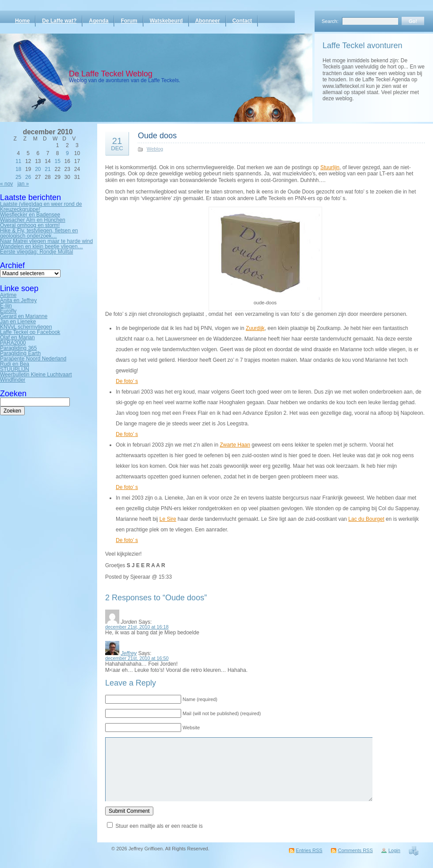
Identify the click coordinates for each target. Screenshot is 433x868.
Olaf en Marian (17, 337)
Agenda (99, 21)
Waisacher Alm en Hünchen (33, 220)
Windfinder (13, 380)
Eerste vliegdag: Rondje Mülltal (36, 252)
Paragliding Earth (20, 353)
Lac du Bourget (366, 519)
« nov (6, 184)
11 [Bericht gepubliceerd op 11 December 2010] (18, 161)
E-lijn (6, 306)
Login (394, 850)
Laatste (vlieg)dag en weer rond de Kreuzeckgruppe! (41, 207)
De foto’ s (127, 381)
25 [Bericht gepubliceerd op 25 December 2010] (18, 177)
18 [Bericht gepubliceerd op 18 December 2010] (18, 169)
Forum (129, 21)
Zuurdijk (255, 328)
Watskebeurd (166, 21)
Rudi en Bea (15, 364)
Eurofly (8, 311)
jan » (23, 184)
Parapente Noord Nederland (33, 359)
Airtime (8, 295)
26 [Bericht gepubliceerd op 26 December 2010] (28, 177)
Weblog (155, 149)
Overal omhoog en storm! (30, 225)
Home (22, 21)
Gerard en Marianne (24, 316)
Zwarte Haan (235, 445)
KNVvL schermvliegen (26, 327)
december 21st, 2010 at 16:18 (137, 627)
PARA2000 (13, 343)
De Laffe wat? (59, 21)
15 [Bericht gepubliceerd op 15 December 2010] (57, 161)
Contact (242, 21)
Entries (309, 850)
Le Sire (168, 519)
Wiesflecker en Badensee (30, 215)
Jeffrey (129, 653)
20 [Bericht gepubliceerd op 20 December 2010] (38, 169)
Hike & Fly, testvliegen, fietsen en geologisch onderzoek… (39, 233)
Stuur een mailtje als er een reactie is (159, 826)
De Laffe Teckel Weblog (111, 74)
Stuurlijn (330, 167)
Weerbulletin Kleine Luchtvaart (36, 375)
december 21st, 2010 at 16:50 (137, 658)
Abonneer (208, 21)
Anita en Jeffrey (18, 300)
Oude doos (157, 136)
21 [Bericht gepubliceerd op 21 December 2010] (47, 169)
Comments (355, 850)
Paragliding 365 (18, 348)
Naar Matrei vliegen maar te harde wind (46, 241)
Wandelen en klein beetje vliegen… (42, 246)
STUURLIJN (15, 369)
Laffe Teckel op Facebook (30, 332)
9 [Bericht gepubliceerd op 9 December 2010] (67, 153)
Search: (330, 21)
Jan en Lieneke (18, 322)
